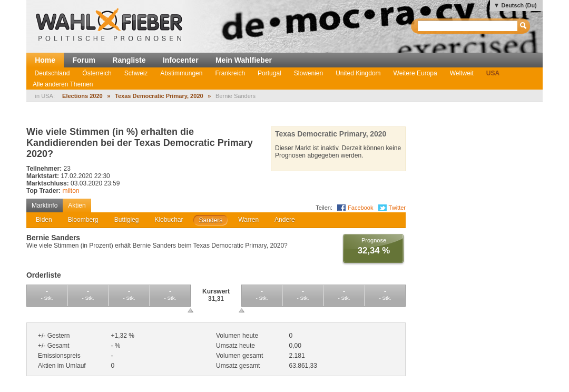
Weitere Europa (415, 73)
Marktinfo (45, 205)
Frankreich (230, 73)
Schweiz (136, 73)
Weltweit (462, 73)
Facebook (360, 208)
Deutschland (52, 73)
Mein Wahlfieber (244, 60)
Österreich (97, 73)
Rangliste (129, 60)
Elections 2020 (82, 96)
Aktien (77, 205)
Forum (84, 60)
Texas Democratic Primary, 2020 (159, 96)
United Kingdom (358, 73)
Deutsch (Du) (519, 5)
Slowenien (308, 73)
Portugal (269, 73)
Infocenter (181, 60)
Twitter (397, 208)
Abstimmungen (181, 73)
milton (71, 191)
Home (45, 60)
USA (493, 73)
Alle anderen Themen (63, 84)
